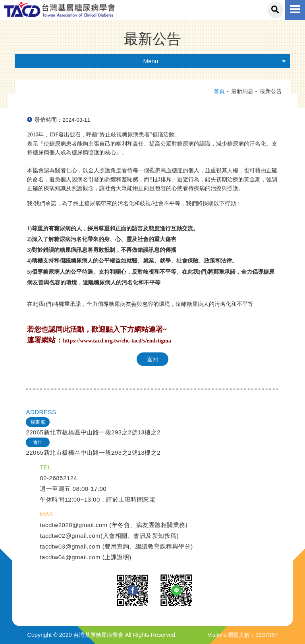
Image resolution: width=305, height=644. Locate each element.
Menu (215, 61)
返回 (152, 359)
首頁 (219, 91)
